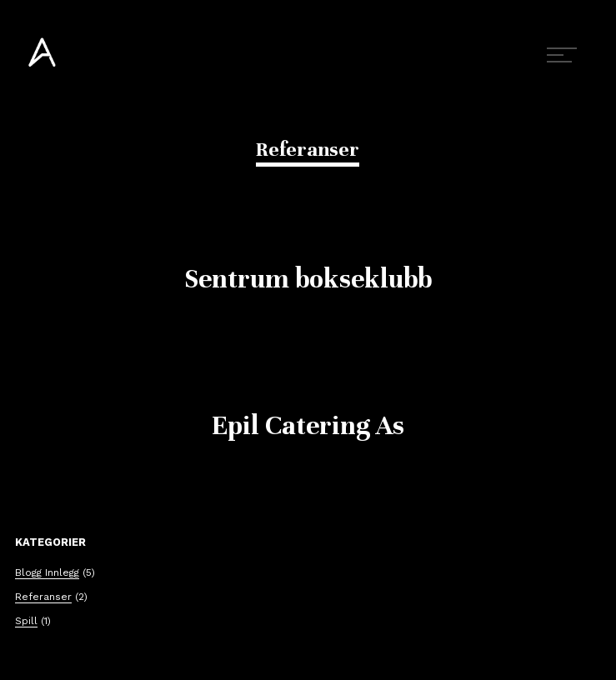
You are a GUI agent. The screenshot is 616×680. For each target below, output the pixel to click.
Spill (26, 621)
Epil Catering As (308, 425)
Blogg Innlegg (47, 572)
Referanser (43, 597)
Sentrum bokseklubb (308, 279)
